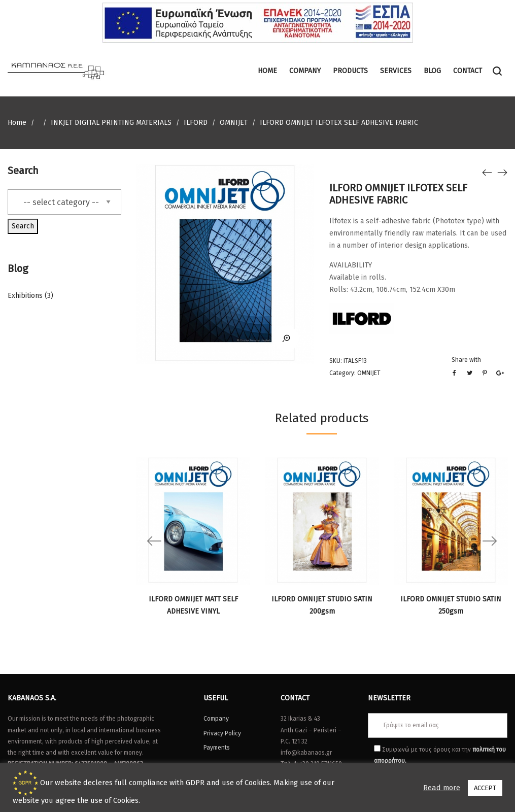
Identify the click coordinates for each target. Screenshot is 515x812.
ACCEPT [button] (485, 788)
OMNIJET (234, 123)
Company (216, 719)
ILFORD (196, 123)
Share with (466, 360)
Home (17, 123)
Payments (217, 748)
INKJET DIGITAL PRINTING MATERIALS (111, 123)
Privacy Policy (222, 733)
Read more (442, 788)
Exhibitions (25, 296)
